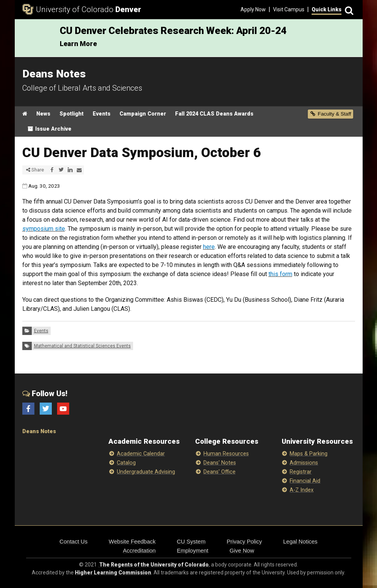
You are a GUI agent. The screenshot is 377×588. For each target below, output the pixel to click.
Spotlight (71, 114)
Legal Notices (300, 541)
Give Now (242, 550)
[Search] (348, 10)
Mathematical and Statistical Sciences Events (82, 346)
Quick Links (327, 9)
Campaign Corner (143, 114)
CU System (191, 541)
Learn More (78, 44)
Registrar (301, 472)
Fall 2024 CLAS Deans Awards (214, 114)
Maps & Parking (309, 454)
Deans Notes (39, 431)
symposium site (44, 229)
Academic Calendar (141, 454)
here (209, 247)
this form (280, 274)
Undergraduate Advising (146, 472)
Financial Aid (305, 481)
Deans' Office (220, 472)
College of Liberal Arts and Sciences (82, 88)
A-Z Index (302, 490)
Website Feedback (132, 541)
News (43, 114)
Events (102, 114)
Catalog (126, 463)
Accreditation (139, 550)
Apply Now (253, 9)
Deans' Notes (220, 463)
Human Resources (226, 454)
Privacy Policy (244, 541)
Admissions (304, 463)
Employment (193, 550)
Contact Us (73, 541)
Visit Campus (289, 9)
